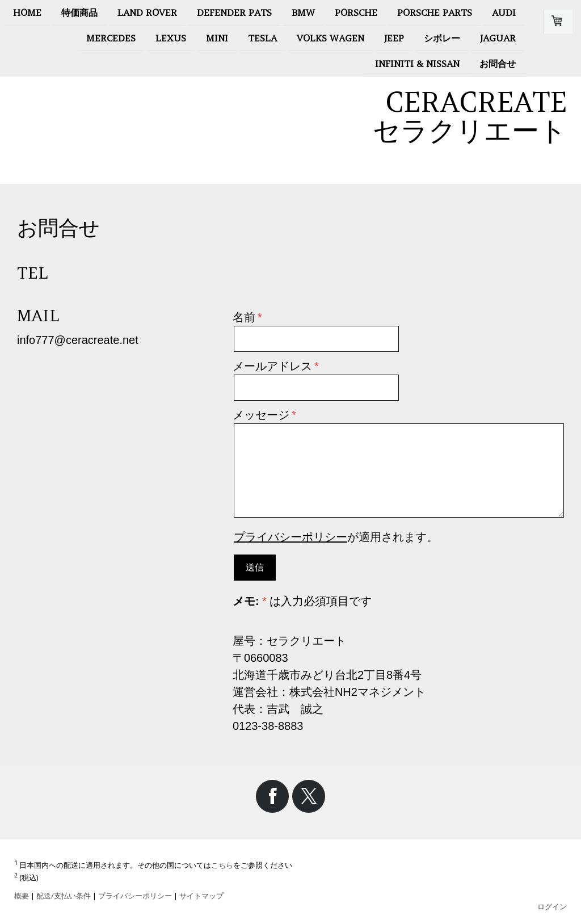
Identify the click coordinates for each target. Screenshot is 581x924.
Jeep (394, 39)
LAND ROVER (147, 12)
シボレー (442, 39)
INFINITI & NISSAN (417, 66)
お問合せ (498, 66)
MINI (217, 39)
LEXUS (171, 39)
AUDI (504, 12)
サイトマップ (201, 896)
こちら (222, 865)
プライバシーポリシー (290, 537)
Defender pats (234, 12)
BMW (303, 12)
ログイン (552, 906)
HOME (27, 12)
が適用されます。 (336, 537)
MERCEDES (111, 39)
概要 (22, 896)
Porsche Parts (435, 12)
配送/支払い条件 (64, 896)
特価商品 (79, 12)
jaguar (498, 39)
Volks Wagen (331, 39)
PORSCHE (356, 12)
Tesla (262, 39)
